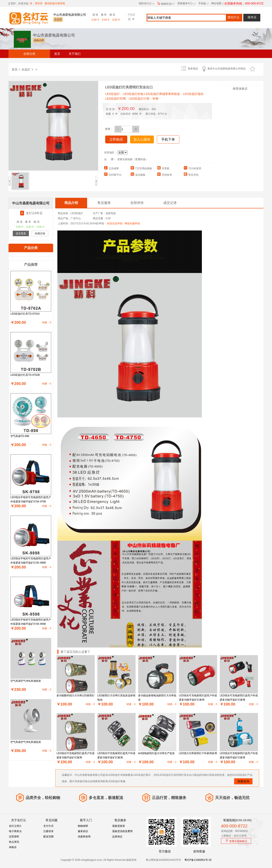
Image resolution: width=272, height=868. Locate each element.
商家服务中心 (187, 3)
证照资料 (14, 837)
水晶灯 (26, 69)
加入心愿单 (142, 139)
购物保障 (83, 826)
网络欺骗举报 (132, 223)
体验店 (13, 847)
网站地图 (216, 3)
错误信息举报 (115, 223)
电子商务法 (15, 831)
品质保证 (117, 837)
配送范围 (48, 837)
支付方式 (48, 826)
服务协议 (83, 831)
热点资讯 (14, 842)
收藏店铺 (40, 233)
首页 (57, 54)
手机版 (203, 3)
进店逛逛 (21, 233)
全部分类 (29, 54)
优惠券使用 (84, 837)
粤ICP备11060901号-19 (198, 860)
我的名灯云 (147, 3)
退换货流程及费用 (122, 831)
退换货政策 (119, 826)
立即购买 (116, 139)
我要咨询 (243, 781)
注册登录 (48, 831)
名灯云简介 (15, 826)
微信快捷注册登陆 (55, 3)
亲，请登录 (36, 3)
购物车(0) (166, 4)
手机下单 (168, 139)
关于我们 (75, 54)
